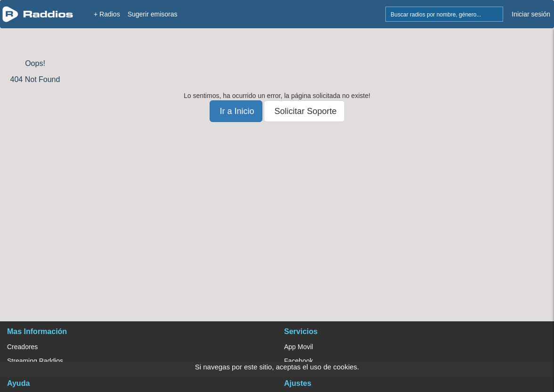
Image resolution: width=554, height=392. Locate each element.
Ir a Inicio (236, 111)
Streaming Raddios (35, 361)
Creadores (22, 347)
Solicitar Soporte (304, 111)
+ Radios (107, 14)
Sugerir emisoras (153, 14)
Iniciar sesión (531, 14)
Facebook (298, 361)
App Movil (298, 347)
